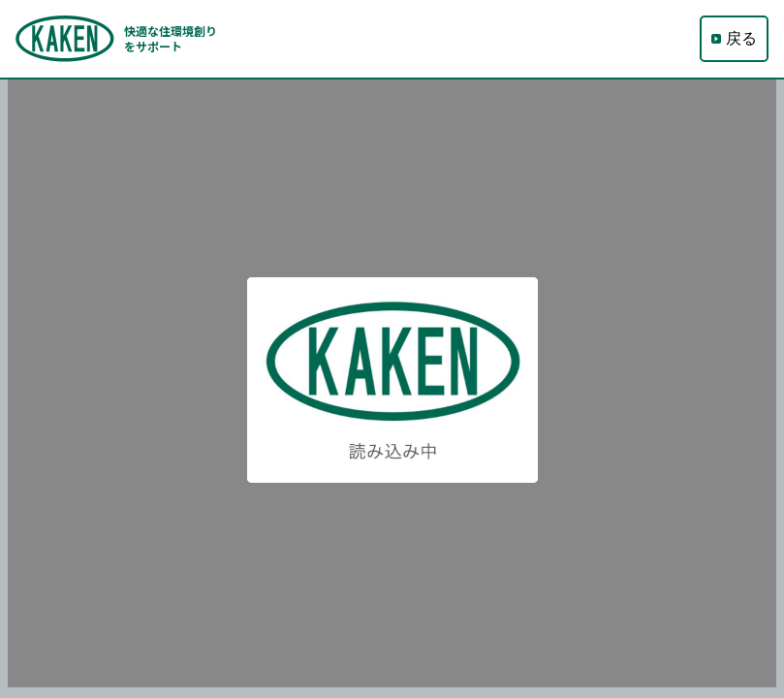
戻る (734, 39)
